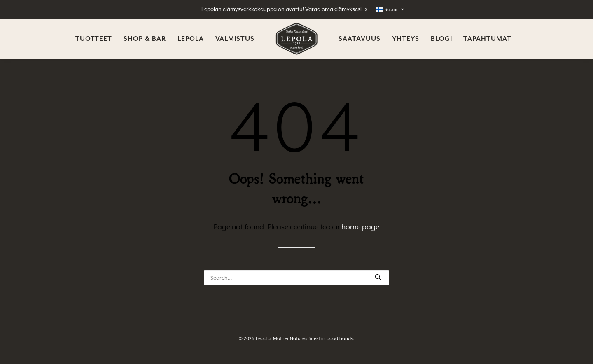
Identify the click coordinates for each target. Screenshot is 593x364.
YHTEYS (406, 39)
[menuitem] (286, 9)
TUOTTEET (94, 39)
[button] (378, 277)
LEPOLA (190, 39)
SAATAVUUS (359, 39)
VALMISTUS (235, 39)
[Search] (296, 278)
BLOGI (441, 39)
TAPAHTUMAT (487, 39)
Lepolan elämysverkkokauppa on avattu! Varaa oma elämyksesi (284, 9)
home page (360, 227)
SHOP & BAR (145, 39)
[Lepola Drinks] (297, 39)
